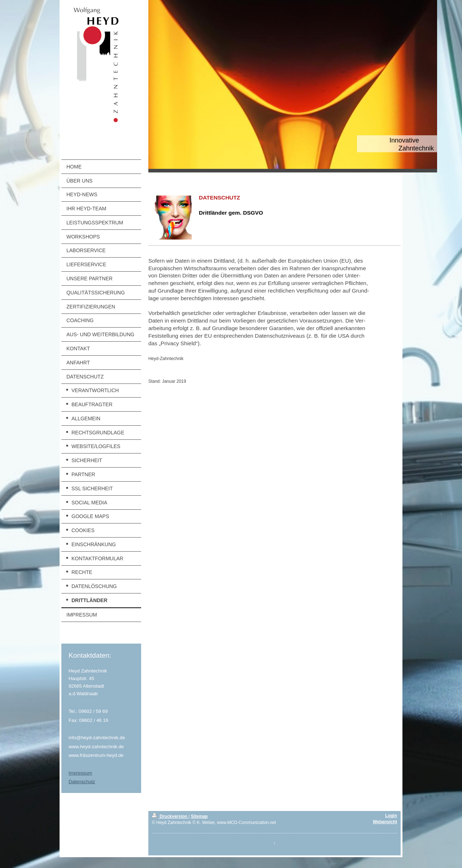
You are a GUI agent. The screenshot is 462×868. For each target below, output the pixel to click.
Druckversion (170, 816)
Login (391, 816)
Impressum (80, 773)
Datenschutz (82, 782)
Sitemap (199, 816)
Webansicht (385, 822)
